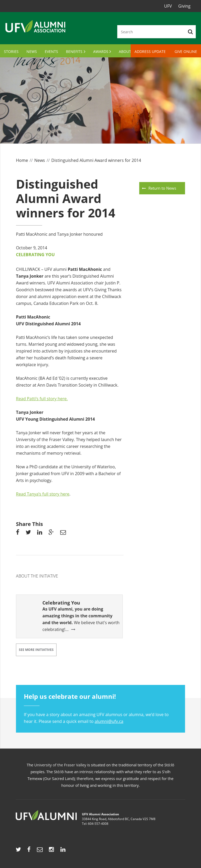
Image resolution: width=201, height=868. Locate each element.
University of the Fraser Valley (60, 765)
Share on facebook (18, 534)
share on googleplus (51, 534)
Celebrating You (35, 255)
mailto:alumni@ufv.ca (40, 851)
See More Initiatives (36, 650)
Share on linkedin (40, 534)
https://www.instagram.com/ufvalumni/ (51, 851)
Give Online (186, 51)
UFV (168, 6)
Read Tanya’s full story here (43, 494)
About (125, 51)
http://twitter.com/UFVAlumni (18, 851)
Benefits (74, 51)
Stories (11, 51)
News (32, 51)
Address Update (150, 51)
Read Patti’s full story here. (42, 399)
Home (22, 160)
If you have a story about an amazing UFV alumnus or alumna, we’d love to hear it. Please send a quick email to (100, 708)
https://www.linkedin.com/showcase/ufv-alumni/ (63, 851)
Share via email (63, 534)
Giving (184, 6)
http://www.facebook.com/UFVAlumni (29, 851)
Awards (101, 51)
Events (51, 51)
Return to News (162, 188)
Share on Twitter (28, 534)
